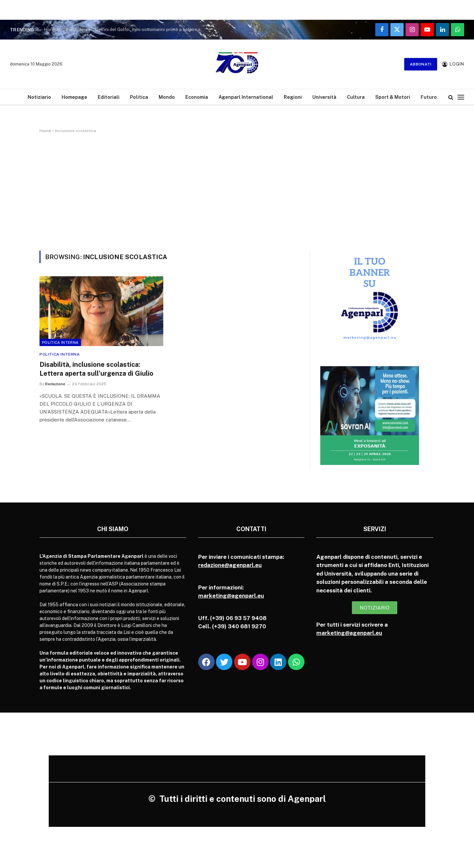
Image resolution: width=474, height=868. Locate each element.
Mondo (167, 97)
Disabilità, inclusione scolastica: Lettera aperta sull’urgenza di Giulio (96, 369)
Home (45, 131)
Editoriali (109, 97)
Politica (139, 97)
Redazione (55, 384)
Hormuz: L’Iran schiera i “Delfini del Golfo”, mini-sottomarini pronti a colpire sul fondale (126, 29)
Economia (197, 97)
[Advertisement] (237, 191)
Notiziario (39, 97)
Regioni (293, 97)
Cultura (356, 97)
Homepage (74, 97)
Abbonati (421, 64)
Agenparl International (246, 97)
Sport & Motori (393, 97)
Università (324, 97)
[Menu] (461, 97)
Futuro (429, 97)
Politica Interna (60, 342)
